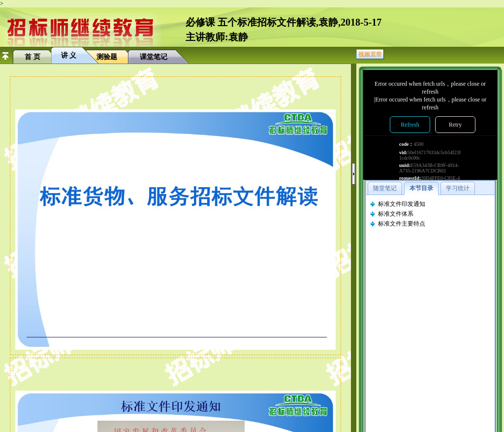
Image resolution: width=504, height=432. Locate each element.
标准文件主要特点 (402, 224)
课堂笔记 (154, 57)
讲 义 (69, 55)
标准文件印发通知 (402, 204)
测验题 (107, 57)
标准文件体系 (396, 214)
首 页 (32, 57)
